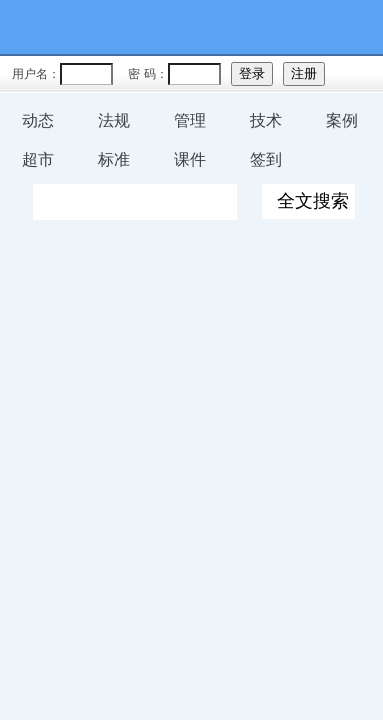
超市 (38, 159)
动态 (38, 120)
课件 (190, 159)
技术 (266, 120)
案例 (342, 120)
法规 (114, 120)
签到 (266, 159)
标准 (114, 159)
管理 (190, 120)
